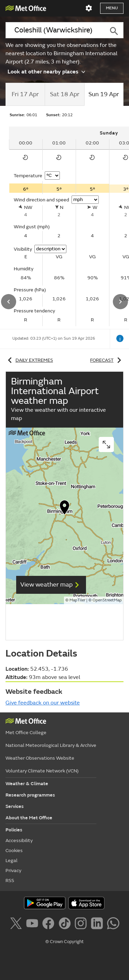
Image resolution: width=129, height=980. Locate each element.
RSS (10, 881)
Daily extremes (29, 360)
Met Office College (26, 733)
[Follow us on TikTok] (66, 924)
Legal (12, 861)
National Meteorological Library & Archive (51, 745)
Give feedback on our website (43, 703)
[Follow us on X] (17, 924)
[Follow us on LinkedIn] (98, 924)
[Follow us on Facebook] (50, 924)
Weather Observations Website (40, 758)
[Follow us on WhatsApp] (113, 924)
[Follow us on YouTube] (34, 924)
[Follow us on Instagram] (82, 924)
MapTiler (77, 600)
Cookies (14, 851)
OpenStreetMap (107, 600)
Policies (14, 830)
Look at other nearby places (46, 71)
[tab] (25, 94)
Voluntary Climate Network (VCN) (42, 771)
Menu (112, 8)
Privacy (13, 871)
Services (15, 806)
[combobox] (55, 30)
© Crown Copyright (64, 942)
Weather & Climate (27, 784)
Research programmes (30, 795)
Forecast (107, 360)
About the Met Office (29, 818)
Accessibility (19, 841)
